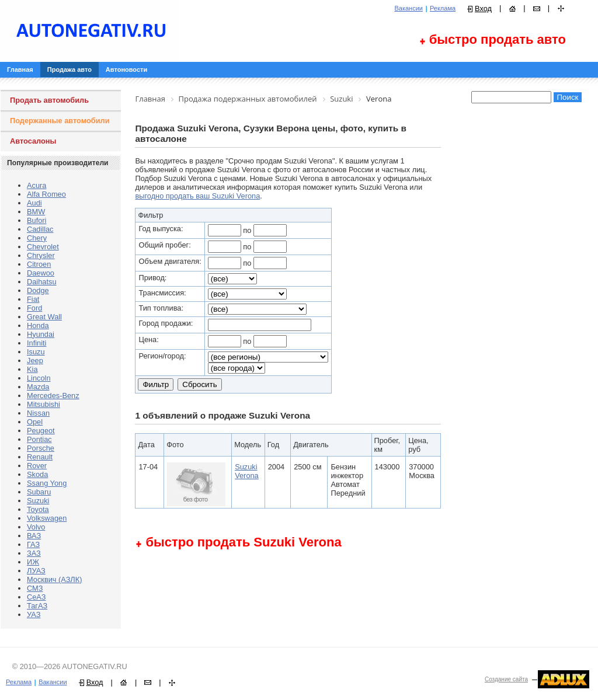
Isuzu (36, 352)
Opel (35, 422)
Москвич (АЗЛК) (54, 579)
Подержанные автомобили (60, 121)
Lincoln (39, 378)
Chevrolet (43, 247)
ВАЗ (34, 536)
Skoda (37, 474)
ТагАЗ (37, 606)
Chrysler (41, 255)
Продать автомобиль (49, 100)
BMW (36, 212)
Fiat (33, 299)
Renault (40, 457)
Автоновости (126, 69)
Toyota (38, 509)
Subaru (39, 492)
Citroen (39, 264)
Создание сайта (506, 679)
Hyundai (41, 334)
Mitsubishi (44, 404)
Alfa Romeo (46, 194)
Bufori (36, 220)
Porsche (41, 448)
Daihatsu (42, 282)
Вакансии (408, 8)
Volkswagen (47, 518)
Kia (32, 369)
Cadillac (40, 229)
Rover (37, 466)
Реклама (443, 8)
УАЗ (34, 614)
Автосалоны (33, 141)
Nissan (38, 413)
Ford (34, 308)
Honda (38, 325)
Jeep (35, 361)
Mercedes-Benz (53, 396)
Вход (483, 8)
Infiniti (36, 343)
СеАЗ (36, 597)
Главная (20, 69)
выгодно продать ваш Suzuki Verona (197, 196)
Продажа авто (69, 69)
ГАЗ (33, 544)
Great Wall (44, 317)
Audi (34, 203)
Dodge (38, 290)
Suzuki (38, 501)
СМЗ (35, 588)
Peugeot (41, 431)
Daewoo (41, 273)
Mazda (38, 387)
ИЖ (33, 562)
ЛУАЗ (36, 571)
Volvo (36, 527)
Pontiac (39, 439)
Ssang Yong (47, 483)
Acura (36, 185)
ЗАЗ (34, 553)
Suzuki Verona (247, 471)
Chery (37, 238)
